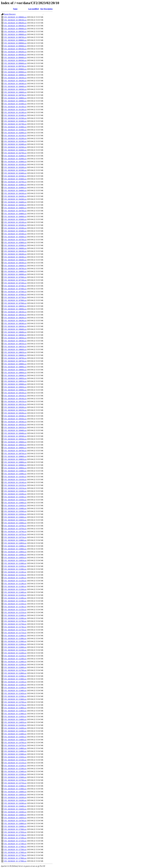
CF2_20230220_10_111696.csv (15, 618)
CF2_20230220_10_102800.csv (15, 156)
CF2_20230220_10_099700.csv (15, 66)
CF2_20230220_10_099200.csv (15, 52)
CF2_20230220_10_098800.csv (15, 40)
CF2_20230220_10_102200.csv (15, 138)
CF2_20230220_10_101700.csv (15, 124)
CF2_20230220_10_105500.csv (15, 234)
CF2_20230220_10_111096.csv (15, 569)
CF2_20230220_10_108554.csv (15, 347)
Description (48, 9)
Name (15, 9)
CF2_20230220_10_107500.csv (15, 292)
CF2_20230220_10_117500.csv (15, 849)
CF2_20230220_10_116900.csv (15, 826)
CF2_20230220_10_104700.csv (15, 211)
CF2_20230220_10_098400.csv (15, 29)
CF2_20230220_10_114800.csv (15, 748)
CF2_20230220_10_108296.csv (15, 321)
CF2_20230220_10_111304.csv (15, 589)
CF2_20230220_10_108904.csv (15, 373)
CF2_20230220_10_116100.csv (15, 797)
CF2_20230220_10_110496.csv (15, 508)
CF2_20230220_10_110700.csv (15, 526)
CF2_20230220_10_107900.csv (15, 303)
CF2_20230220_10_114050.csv (15, 722)
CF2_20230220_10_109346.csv (15, 422)
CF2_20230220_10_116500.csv (15, 812)
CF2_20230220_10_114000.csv (15, 719)
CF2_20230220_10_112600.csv (15, 667)
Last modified (33, 9)
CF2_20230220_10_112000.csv (15, 647)
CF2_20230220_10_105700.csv (15, 240)
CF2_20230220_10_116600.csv (15, 815)
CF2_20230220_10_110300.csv (15, 497)
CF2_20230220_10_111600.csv (15, 615)
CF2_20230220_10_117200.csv (15, 838)
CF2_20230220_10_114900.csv (15, 751)
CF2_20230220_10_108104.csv (15, 315)
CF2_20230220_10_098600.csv (15, 34)
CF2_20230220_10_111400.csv (15, 592)
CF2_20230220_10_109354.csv (15, 427)
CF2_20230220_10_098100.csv (15, 20)
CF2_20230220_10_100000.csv (15, 75)
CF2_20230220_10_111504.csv (15, 604)
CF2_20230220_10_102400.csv (15, 144)
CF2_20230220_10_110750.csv (15, 534)
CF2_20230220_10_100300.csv (15, 84)
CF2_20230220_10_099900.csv (15, 72)
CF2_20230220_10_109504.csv (15, 439)
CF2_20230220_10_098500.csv (15, 32)
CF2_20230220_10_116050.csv (15, 795)
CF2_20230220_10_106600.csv (15, 266)
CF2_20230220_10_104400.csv (15, 202)
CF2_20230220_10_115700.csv (15, 780)
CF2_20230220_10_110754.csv (15, 537)
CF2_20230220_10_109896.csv (15, 462)
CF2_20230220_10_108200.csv (15, 318)
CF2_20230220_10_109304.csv (15, 419)
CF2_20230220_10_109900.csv (15, 465)
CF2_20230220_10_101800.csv (15, 127)
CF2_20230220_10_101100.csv (15, 107)
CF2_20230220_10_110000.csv (15, 471)
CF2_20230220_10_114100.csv (15, 725)
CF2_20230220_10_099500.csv (15, 60)
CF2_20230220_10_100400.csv (15, 86)
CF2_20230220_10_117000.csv (15, 829)
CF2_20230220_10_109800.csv (15, 456)
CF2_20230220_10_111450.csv (15, 595)
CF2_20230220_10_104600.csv (15, 208)
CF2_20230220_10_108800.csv (15, 364)
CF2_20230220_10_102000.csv (15, 133)
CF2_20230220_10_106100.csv (15, 251)
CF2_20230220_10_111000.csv (15, 563)
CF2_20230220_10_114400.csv (15, 734)
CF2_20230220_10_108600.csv (15, 349)
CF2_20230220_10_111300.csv (15, 586)
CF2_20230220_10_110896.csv (15, 546)
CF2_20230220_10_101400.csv (15, 115)
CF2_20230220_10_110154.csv (15, 488)
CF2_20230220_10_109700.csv (15, 451)
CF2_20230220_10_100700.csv (15, 95)
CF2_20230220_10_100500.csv (15, 89)
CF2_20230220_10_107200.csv (15, 283)
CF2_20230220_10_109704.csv (15, 454)
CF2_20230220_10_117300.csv (15, 844)
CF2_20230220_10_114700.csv (15, 743)
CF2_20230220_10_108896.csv (15, 367)
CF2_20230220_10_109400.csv (15, 430)
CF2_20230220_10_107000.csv (15, 277)
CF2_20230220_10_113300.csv (15, 688)
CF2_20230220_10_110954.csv (15, 560)
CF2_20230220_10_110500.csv (15, 511)
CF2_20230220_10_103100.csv (15, 164)
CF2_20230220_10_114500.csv (15, 737)
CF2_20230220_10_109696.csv (15, 448)
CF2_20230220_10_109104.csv (15, 396)
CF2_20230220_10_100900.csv (15, 101)
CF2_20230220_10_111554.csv (15, 612)
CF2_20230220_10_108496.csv (15, 332)
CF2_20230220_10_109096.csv (15, 390)
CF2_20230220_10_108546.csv (15, 341)
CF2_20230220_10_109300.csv (15, 416)
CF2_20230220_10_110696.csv (15, 523)
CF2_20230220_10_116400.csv (15, 806)
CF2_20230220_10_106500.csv (15, 263)
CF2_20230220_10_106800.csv (15, 271)
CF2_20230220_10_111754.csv (15, 633)
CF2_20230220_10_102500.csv (15, 147)
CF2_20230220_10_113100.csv (15, 682)
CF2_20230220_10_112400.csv (15, 662)
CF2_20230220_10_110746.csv (15, 532)
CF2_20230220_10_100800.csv (15, 98)
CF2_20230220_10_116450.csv (15, 809)
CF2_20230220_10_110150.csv (15, 485)
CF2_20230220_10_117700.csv (15, 855)
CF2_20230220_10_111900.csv (15, 641)
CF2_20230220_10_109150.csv (15, 401)
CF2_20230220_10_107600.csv (15, 295)
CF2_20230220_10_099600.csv (15, 63)
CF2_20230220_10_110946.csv (15, 555)
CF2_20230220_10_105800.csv (15, 243)
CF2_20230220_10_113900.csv (15, 714)
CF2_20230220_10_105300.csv (15, 228)
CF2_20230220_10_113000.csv (15, 679)
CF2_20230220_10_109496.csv (15, 433)
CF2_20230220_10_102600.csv (15, 150)
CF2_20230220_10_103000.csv (15, 162)
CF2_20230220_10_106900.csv (15, 274)
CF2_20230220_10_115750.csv (15, 783)
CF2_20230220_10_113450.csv (15, 693)
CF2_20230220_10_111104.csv (15, 575)
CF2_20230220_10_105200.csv (15, 225)
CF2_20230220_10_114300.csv (15, 731)
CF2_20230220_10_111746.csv (15, 627)
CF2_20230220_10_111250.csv (15, 581)
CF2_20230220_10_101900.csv (15, 130)
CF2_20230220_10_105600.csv (15, 237)
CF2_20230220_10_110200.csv (15, 491)
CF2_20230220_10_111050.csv (15, 566)
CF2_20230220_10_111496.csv (15, 598)
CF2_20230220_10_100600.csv (15, 92)
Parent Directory (10, 14)
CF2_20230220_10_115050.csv (15, 757)
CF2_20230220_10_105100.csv (15, 222)
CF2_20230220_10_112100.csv (15, 650)
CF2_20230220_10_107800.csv (15, 300)
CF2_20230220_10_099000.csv (15, 46)
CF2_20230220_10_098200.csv (15, 23)
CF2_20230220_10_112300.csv (15, 659)
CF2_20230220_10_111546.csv (15, 607)
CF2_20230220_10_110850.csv (15, 543)
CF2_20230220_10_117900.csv (15, 861)
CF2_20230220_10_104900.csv (15, 216)
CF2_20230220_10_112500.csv (15, 665)
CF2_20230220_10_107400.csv (15, 289)
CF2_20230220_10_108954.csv (15, 381)
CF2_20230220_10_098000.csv (15, 17)
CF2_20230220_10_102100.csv (15, 136)
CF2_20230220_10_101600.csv (15, 121)
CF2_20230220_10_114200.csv (15, 728)
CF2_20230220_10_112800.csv (15, 673)
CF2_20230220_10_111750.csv (15, 630)
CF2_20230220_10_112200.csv (15, 653)
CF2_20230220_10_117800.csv (15, 858)
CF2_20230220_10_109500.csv (15, 436)
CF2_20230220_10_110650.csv (15, 520)
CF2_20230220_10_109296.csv (15, 413)
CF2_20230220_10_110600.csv (15, 517)
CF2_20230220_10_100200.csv (15, 81)
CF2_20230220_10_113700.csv (15, 702)
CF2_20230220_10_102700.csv (15, 153)
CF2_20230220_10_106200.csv (15, 254)
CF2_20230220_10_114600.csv (15, 740)
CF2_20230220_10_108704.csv (15, 361)
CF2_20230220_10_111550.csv (15, 610)
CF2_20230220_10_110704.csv (15, 529)
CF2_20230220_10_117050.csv (15, 832)
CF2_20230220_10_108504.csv (15, 338)
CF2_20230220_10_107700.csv (15, 297)
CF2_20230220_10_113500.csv (15, 696)
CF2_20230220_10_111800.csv (15, 636)
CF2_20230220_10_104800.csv (15, 214)
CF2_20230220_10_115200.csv (15, 766)
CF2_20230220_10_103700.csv (15, 182)
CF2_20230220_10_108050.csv (15, 306)
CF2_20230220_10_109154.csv (15, 404)
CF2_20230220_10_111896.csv (15, 638)
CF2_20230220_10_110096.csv (15, 474)
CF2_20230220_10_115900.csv (15, 789)
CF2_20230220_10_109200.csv (15, 407)
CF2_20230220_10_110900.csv (15, 549)
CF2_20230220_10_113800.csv (15, 708)
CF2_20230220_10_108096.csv (15, 309)
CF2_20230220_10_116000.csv (15, 792)
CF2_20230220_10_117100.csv (15, 835)
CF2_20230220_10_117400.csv (15, 847)
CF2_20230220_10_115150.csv (15, 763)
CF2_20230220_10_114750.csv (15, 745)
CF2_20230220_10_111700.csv (15, 621)
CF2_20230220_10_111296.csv (15, 584)
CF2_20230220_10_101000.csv (15, 104)
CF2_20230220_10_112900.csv (15, 676)
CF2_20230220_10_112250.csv (15, 656)
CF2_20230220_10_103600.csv (15, 179)
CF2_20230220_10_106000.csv (15, 248)
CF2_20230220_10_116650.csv (15, 818)
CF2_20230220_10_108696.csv (15, 355)
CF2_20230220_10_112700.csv (15, 670)
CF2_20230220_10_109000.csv (15, 384)
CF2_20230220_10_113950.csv (15, 717)
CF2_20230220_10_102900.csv (15, 159)
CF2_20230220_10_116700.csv (15, 821)
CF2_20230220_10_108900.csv (15, 370)
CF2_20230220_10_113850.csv (15, 711)
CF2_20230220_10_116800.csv (15, 823)
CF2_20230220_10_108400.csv (15, 329)
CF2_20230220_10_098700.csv (15, 37)
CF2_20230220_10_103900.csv (15, 188)
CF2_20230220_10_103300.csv (15, 170)
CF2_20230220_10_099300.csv (15, 55)
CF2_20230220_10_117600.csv (15, 852)
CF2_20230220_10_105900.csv (15, 245)
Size (42, 9)
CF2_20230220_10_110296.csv (15, 494)
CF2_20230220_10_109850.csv (15, 459)
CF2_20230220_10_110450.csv (15, 506)
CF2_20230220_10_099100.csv (15, 49)
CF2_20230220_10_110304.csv (15, 500)
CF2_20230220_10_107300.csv (15, 286)
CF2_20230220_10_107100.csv (15, 280)
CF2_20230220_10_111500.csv (15, 601)
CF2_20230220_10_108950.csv (15, 378)
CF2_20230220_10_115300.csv (15, 769)
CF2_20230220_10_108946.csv (15, 375)
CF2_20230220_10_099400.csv (15, 58)
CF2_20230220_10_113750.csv (15, 705)
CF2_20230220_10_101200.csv (15, 110)
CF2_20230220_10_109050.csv (15, 387)
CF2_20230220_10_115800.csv (15, 786)
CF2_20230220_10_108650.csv (15, 352)
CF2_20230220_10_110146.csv (15, 482)
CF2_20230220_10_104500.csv (15, 205)
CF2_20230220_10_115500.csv (15, 774)
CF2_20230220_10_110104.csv (15, 480)
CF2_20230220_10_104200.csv (15, 196)
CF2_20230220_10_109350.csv (15, 425)
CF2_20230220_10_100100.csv (15, 78)
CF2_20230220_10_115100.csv (15, 760)
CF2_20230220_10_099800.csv (15, 69)
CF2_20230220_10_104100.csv (15, 193)
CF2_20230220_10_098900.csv (15, 43)
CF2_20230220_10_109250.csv (15, 410)
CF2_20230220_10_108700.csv (15, 358)
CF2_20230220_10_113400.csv (15, 691)
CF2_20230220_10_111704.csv (15, 624)
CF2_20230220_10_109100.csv (15, 393)
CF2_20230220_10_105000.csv (15, 219)
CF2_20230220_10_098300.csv (15, 26)
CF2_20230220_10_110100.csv (15, 477)
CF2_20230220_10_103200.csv (15, 167)
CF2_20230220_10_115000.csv (15, 754)
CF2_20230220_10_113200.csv (15, 685)
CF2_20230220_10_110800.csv (15, 540)
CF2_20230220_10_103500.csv (15, 176)
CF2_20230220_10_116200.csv (15, 800)
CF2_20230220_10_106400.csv (15, 260)
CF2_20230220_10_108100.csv (15, 312)
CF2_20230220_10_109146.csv (15, 399)
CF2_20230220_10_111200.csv (15, 578)
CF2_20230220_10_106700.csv (15, 269)
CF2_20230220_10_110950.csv (15, 558)
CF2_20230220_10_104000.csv (15, 190)
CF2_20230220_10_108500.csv (15, 335)
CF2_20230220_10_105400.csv (15, 231)
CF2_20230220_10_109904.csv (15, 468)
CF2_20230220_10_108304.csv (15, 326)
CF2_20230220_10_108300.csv (15, 323)
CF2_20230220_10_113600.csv (15, 699)
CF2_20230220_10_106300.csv (15, 257)
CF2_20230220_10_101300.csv (15, 112)
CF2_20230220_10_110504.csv (15, 514)
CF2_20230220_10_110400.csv (15, 503)
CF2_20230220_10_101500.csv (15, 118)
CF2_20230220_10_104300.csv (15, 199)
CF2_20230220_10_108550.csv (15, 344)
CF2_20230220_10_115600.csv (15, 777)
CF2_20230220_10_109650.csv (15, 445)
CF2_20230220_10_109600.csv (15, 442)
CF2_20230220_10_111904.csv (15, 644)
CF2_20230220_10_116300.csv (15, 803)
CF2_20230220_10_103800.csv (15, 185)
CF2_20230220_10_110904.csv (15, 552)
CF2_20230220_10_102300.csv (15, 141)
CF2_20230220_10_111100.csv (15, 572)
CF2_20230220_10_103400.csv (15, 173)
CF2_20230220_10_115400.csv (15, 771)
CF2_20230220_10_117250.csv (15, 841)
